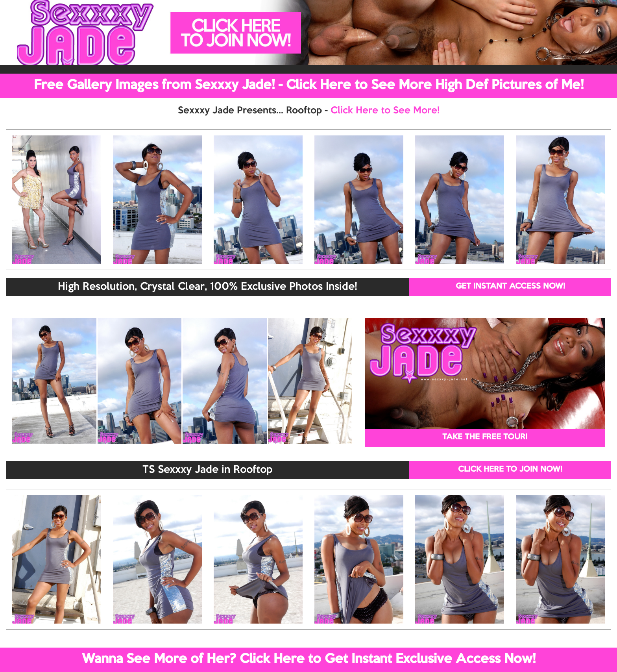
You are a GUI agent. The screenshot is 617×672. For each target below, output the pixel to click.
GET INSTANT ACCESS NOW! (510, 287)
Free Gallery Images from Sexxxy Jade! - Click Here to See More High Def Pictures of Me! (309, 85)
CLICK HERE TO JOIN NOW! (510, 470)
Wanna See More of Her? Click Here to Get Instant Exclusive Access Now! (309, 659)
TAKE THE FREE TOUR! (485, 437)
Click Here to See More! (385, 111)
